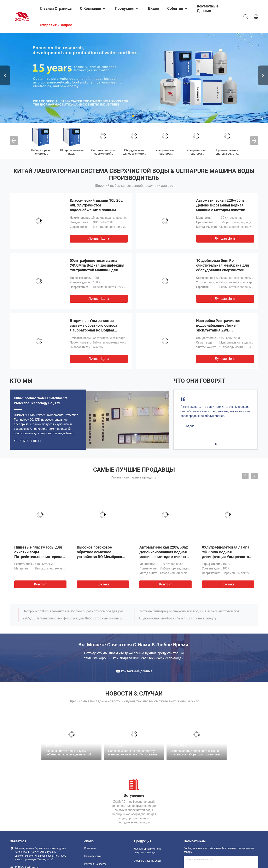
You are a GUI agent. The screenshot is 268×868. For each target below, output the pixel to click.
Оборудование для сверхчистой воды (134, 154)
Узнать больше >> (28, 441)
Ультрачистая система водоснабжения (196, 154)
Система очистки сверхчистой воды (103, 154)
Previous (5, 75)
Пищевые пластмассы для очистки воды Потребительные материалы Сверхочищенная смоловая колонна (40, 557)
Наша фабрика (93, 856)
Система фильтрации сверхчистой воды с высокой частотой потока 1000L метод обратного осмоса (191, 611)
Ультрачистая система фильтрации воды (165, 154)
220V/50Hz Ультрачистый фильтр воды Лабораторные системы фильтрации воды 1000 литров (75, 618)
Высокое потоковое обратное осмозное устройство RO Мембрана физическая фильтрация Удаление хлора (100, 557)
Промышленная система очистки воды (227, 154)
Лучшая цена (99, 239)
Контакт (40, 584)
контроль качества (95, 864)
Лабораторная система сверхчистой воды (147, 851)
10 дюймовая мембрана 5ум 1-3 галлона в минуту (177, 618)
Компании (90, 848)
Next (263, 75)
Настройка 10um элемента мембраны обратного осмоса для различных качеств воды (75, 611)
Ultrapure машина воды (72, 152)
